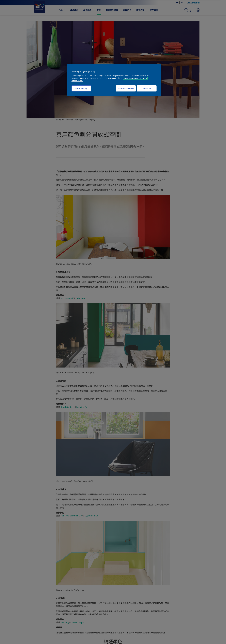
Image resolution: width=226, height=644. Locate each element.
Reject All (147, 88)
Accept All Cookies (126, 88)
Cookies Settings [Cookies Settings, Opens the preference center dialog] (81, 88)
